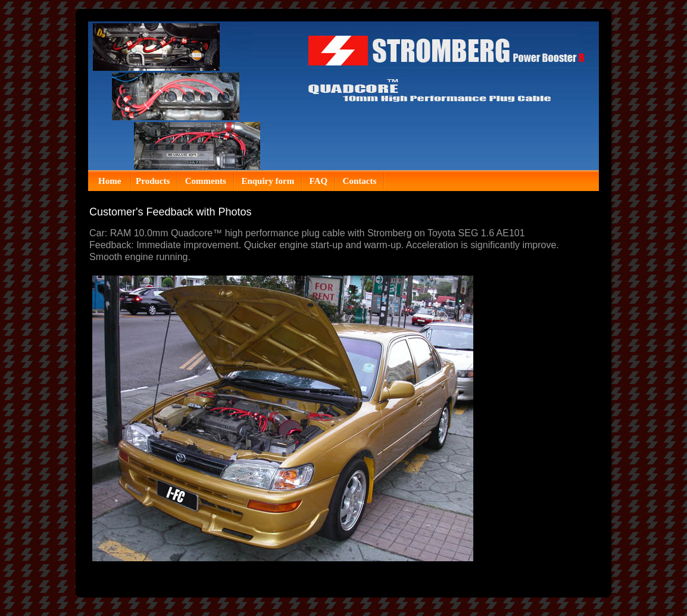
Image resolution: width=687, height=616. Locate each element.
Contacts (360, 181)
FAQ (319, 181)
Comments (206, 181)
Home (111, 181)
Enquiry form (268, 181)
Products (153, 181)
